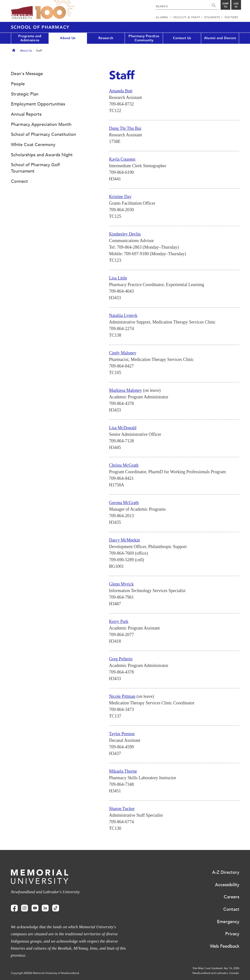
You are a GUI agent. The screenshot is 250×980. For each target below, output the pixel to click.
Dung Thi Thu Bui (125, 128)
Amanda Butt (121, 91)
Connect (19, 181)
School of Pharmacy (40, 27)
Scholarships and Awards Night (42, 155)
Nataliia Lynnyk (123, 315)
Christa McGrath (124, 465)
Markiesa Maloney (125, 390)
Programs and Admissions (30, 38)
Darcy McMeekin (125, 540)
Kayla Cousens (122, 159)
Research (106, 38)
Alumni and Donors (220, 38)
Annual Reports (26, 114)
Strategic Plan (25, 94)
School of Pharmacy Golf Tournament (35, 168)
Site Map (198, 968)
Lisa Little (118, 278)
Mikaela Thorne (123, 771)
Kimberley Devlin (125, 234)
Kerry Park (119, 621)
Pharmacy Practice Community (144, 38)
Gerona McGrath (124, 503)
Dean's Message (27, 74)
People (18, 84)
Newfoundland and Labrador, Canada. (216, 973)
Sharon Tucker (122, 809)
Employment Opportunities (38, 104)
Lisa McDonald (123, 428)
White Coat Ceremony (33, 145)
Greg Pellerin (121, 659)
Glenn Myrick (121, 584)
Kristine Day (120, 197)
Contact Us (182, 38)
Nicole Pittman (122, 696)
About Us (68, 38)
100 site (55, 10)
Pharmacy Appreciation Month (41, 124)
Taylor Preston (122, 734)
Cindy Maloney (123, 353)
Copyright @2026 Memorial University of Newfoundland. (45, 973)
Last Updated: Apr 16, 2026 (222, 968)
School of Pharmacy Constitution (43, 134)
